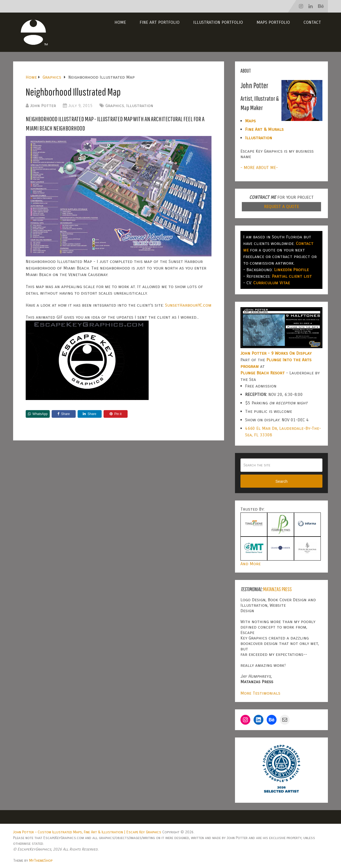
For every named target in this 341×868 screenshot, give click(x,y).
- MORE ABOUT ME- (259, 168)
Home (120, 22)
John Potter (43, 106)
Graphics (115, 106)
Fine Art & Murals (264, 129)
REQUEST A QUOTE (281, 207)
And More (251, 564)
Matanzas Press (277, 589)
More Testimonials (260, 693)
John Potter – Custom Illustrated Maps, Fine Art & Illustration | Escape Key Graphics (87, 832)
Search (281, 481)
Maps (250, 121)
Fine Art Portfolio (160, 22)
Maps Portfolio (273, 22)
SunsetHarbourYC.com (188, 305)
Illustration (140, 106)
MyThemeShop (41, 860)
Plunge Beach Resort (263, 373)
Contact (312, 22)
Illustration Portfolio (218, 22)
